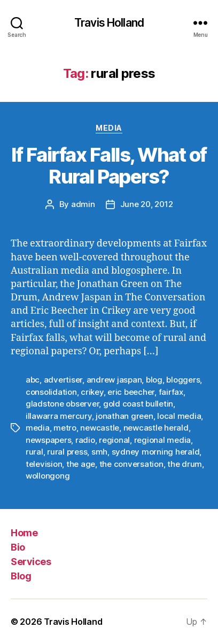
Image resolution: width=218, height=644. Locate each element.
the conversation (131, 464)
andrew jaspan (114, 380)
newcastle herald (156, 428)
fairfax (171, 392)
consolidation (51, 392)
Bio (18, 547)
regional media (162, 440)
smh (99, 452)
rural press (67, 452)
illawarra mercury (59, 416)
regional (114, 440)
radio (85, 440)
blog (154, 380)
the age (81, 464)
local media (179, 416)
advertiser (63, 380)
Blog (21, 576)
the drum (185, 464)
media (38, 428)
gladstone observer (62, 404)
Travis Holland (109, 23)
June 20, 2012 (147, 204)
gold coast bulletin (138, 404)
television (44, 464)
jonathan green (124, 416)
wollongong (48, 476)
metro (65, 428)
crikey (92, 392)
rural (34, 452)
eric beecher (131, 392)
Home (24, 533)
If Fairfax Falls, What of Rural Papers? (109, 166)
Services (31, 562)
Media (109, 128)
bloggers (183, 380)
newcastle (100, 428)
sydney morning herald (156, 452)
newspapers (48, 440)
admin (83, 204)
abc (33, 380)
